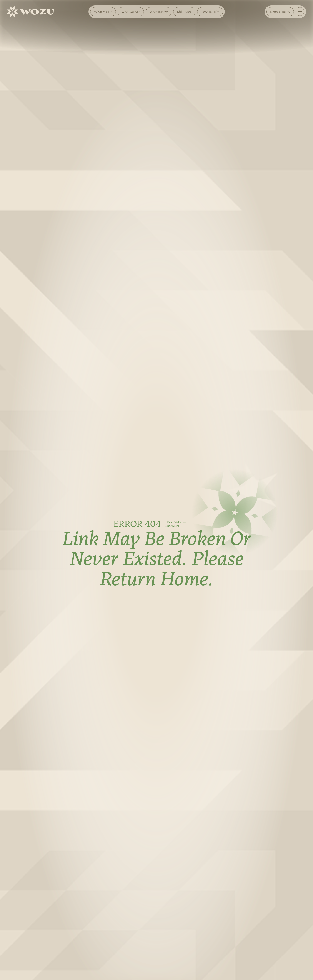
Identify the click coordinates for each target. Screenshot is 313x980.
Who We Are (131, 12)
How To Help (210, 12)
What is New (159, 12)
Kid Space (184, 12)
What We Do (103, 12)
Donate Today (280, 12)
